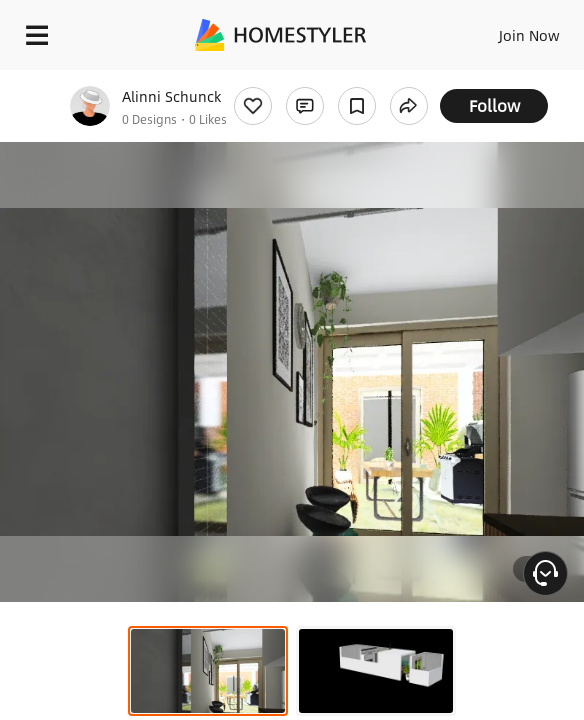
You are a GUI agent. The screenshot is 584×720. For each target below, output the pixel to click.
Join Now (529, 35)
